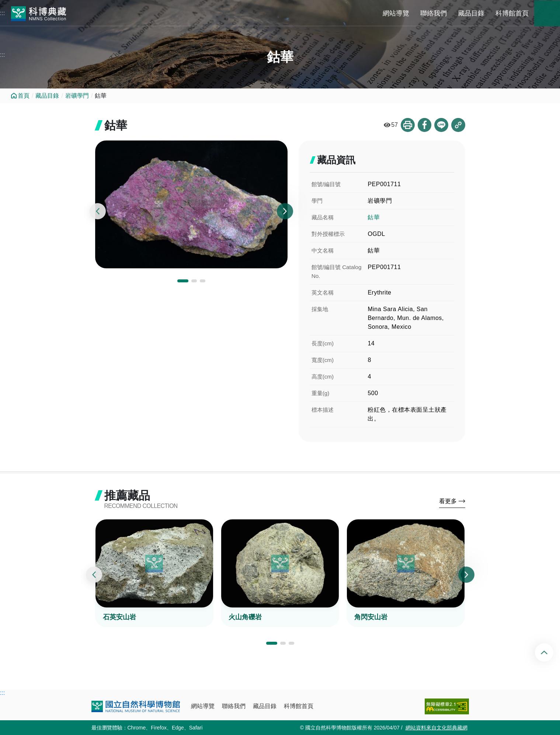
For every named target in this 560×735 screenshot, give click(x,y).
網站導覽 (396, 13)
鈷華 (374, 217)
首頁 (24, 96)
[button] (183, 281)
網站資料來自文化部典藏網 (436, 728)
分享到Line (441, 125)
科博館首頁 (512, 13)
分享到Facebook (424, 125)
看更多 (448, 501)
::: (2, 13)
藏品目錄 (471, 13)
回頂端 (550, 652)
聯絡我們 (434, 13)
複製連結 (458, 125)
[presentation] (98, 212)
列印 (407, 125)
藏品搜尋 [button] (547, 13)
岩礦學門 (77, 96)
